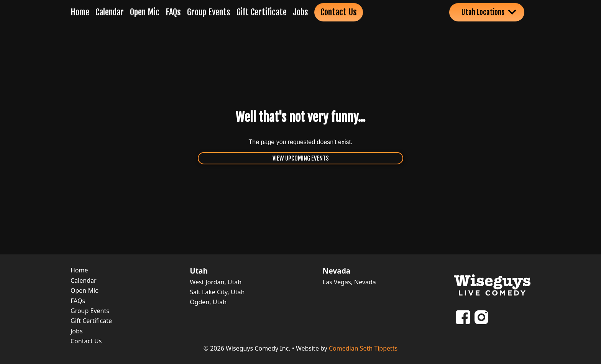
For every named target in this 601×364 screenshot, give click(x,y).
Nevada (337, 271)
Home (80, 12)
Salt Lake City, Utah (217, 292)
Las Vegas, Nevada (349, 282)
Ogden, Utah (208, 302)
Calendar (110, 12)
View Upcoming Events (301, 158)
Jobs (300, 12)
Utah (199, 271)
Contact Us (339, 12)
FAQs (173, 12)
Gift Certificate (262, 12)
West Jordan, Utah (216, 282)
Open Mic (145, 12)
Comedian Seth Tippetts (363, 348)
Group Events (209, 12)
